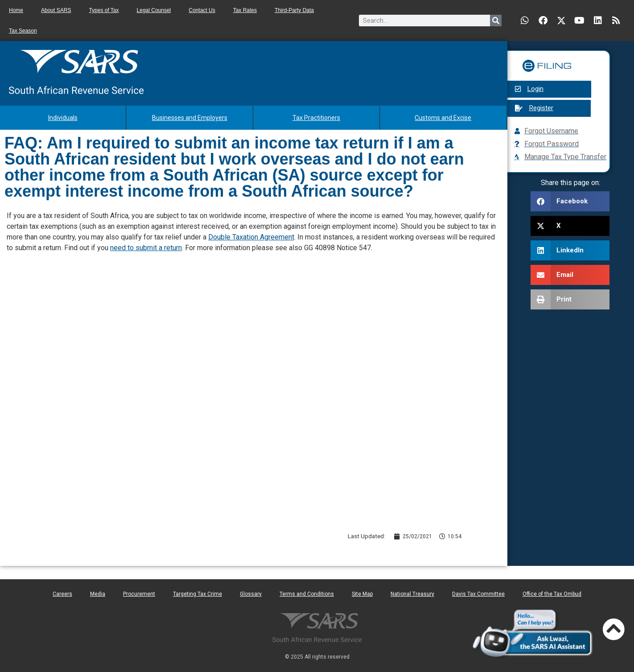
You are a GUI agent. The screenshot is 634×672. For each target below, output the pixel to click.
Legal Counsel (154, 10)
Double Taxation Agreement (251, 237)
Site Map (362, 594)
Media (98, 594)
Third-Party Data (294, 10)
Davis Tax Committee (478, 594)
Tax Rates (245, 10)
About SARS (56, 10)
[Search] (496, 21)
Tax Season (23, 31)
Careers (62, 594)
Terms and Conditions (307, 594)
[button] (570, 201)
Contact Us (202, 10)
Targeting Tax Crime (198, 594)
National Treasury (412, 594)
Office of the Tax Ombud (552, 594)
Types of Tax (104, 10)
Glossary (251, 594)
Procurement (139, 594)
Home (16, 10)
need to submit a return (146, 248)
